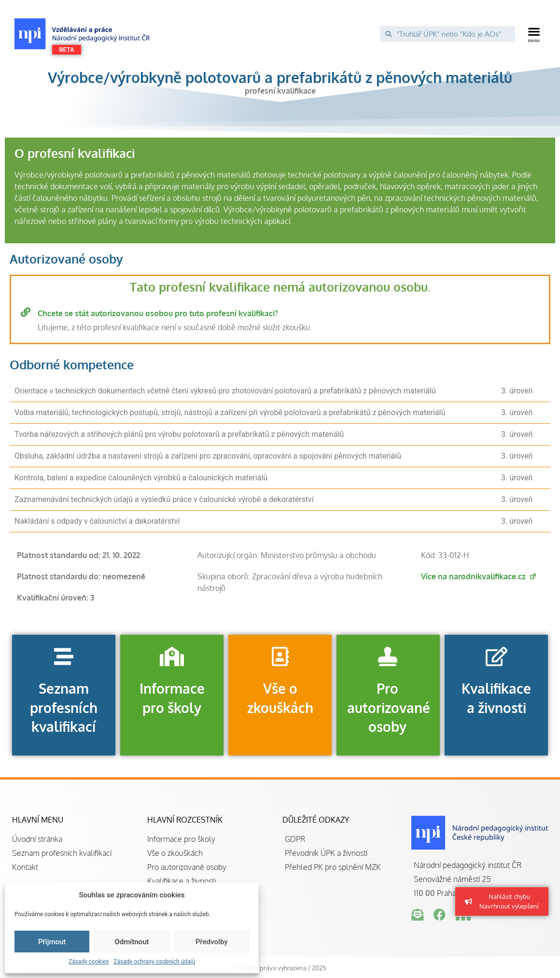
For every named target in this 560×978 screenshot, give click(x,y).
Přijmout (52, 942)
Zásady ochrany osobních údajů (154, 962)
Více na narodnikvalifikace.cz (479, 576)
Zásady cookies (89, 962)
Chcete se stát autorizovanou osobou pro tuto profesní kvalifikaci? (158, 313)
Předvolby (212, 942)
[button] (534, 34)
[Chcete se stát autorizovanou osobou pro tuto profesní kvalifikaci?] (26, 312)
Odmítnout (132, 942)
